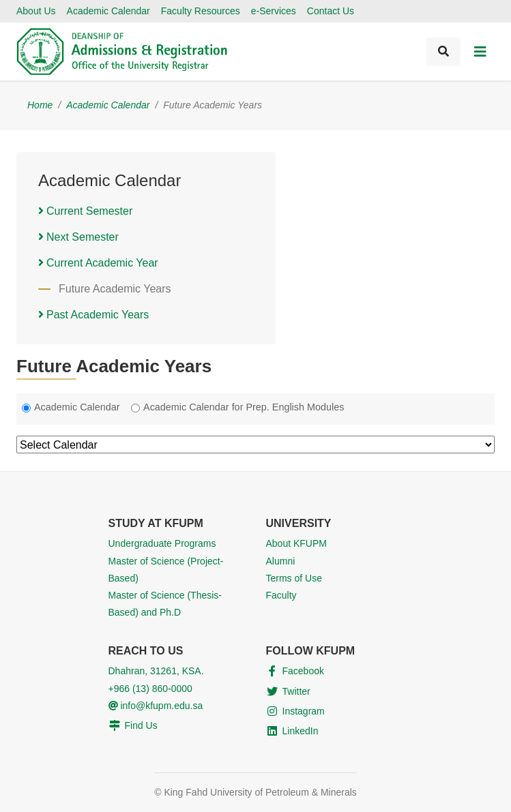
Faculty (281, 595)
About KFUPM (296, 543)
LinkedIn (301, 731)
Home (40, 105)
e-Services (274, 11)
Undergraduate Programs (162, 543)
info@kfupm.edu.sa (156, 706)
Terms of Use (294, 578)
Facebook (303, 671)
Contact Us (331, 11)
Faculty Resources (201, 11)
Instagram (304, 711)
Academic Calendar (108, 11)
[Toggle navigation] (480, 52)
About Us (36, 11)
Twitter (296, 691)
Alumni (281, 561)
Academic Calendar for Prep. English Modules (244, 407)
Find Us (141, 725)
